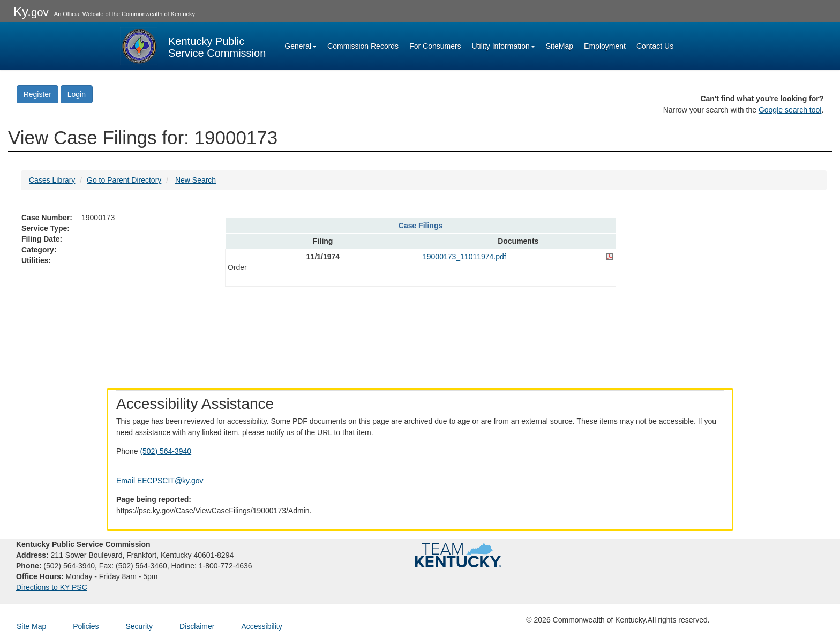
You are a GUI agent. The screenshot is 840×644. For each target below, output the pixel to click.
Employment (605, 46)
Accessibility (261, 626)
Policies (86, 626)
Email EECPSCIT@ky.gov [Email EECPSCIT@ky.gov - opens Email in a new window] (160, 481)
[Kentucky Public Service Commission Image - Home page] (193, 46)
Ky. (31, 12)
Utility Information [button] (504, 46)
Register (37, 94)
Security (140, 626)
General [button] (301, 46)
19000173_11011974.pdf (464, 257)
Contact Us (655, 46)
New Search (196, 180)
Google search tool (790, 110)
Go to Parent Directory (124, 180)
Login (77, 94)
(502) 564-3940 (166, 451)
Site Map (31, 626)
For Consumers (435, 46)
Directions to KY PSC (52, 587)
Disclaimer (197, 626)
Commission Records (363, 46)
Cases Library (52, 180)
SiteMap (560, 46)
